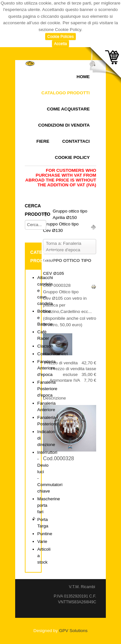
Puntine (45, 534)
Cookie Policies (60, 36)
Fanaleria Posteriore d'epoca (47, 389)
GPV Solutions (73, 631)
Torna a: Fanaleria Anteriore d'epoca (64, 247)
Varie (42, 541)
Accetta (60, 44)
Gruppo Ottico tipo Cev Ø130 (61, 227)
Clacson (45, 346)
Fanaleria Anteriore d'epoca (47, 368)
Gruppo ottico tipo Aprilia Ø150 (70, 214)
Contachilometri (53, 354)
